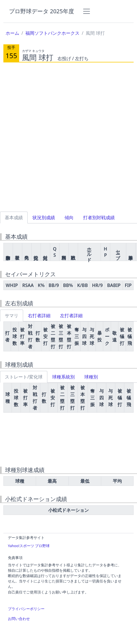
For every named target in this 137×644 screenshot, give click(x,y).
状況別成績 (44, 217)
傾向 (69, 217)
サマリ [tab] (12, 316)
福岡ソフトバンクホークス (52, 33)
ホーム (12, 33)
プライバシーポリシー (26, 609)
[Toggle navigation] (87, 11)
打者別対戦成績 (99, 217)
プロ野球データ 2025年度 (42, 11)
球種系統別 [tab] (63, 377)
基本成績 (14, 217)
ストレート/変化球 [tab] (24, 377)
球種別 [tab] (91, 377)
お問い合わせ (19, 619)
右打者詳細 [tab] (39, 316)
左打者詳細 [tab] (71, 316)
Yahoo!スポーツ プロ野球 (29, 546)
